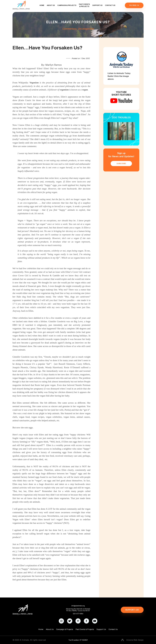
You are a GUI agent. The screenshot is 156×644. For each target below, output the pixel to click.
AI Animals (24, 640)
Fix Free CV (134, 5)
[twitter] (70, 621)
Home (42, 5)
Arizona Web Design (135, 640)
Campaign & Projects (67, 5)
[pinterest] (78, 621)
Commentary (69, 29)
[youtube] (95, 621)
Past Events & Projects (84, 5)
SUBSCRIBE (121, 163)
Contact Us (110, 5)
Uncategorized (86, 29)
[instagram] (61, 621)
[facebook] (86, 621)
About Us (51, 5)
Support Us (97, 5)
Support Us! (132, 610)
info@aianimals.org (78, 606)
